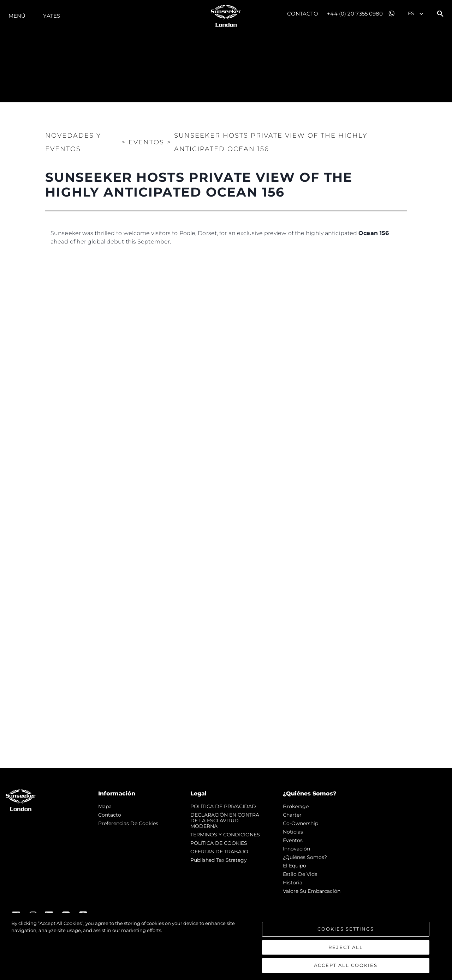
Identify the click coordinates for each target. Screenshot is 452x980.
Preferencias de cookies (128, 823)
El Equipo (295, 866)
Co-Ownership (301, 823)
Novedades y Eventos (73, 142)
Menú (17, 16)
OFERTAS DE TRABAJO (219, 852)
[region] (226, 946)
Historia (293, 883)
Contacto (303, 14)
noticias (293, 832)
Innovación (296, 849)
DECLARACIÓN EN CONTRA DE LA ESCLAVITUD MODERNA (225, 820)
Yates (52, 16)
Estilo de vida (300, 874)
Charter (292, 815)
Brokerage (296, 806)
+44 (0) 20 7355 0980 (355, 14)
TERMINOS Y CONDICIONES (225, 835)
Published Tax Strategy (219, 860)
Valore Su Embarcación (312, 891)
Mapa (105, 806)
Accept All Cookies (346, 965)
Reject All (346, 947)
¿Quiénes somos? (305, 857)
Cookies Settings (346, 929)
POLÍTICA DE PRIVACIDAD (223, 806)
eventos (293, 840)
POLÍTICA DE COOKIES (219, 843)
